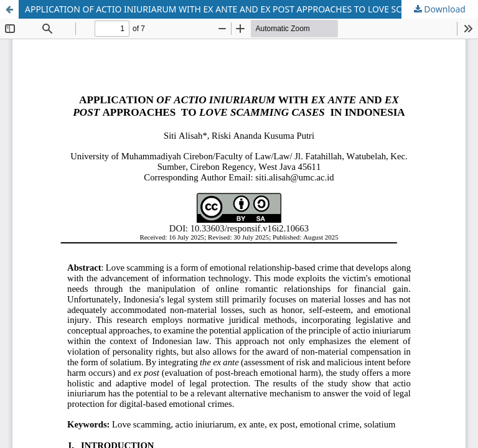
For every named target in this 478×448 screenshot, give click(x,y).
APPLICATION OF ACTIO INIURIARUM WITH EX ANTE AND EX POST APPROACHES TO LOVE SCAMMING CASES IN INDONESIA (251, 9)
